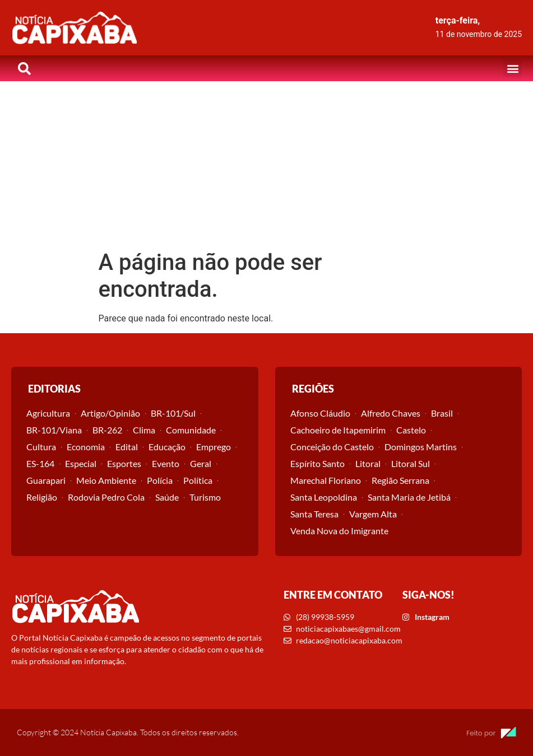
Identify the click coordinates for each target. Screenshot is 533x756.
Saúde (167, 497)
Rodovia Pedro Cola (106, 497)
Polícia (160, 480)
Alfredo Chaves (391, 413)
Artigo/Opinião (110, 413)
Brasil (442, 413)
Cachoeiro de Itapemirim (338, 430)
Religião (42, 497)
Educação (167, 447)
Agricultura (48, 413)
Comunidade (191, 430)
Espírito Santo (318, 463)
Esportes (124, 463)
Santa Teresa (314, 514)
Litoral (368, 463)
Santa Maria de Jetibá (409, 497)
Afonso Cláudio (320, 413)
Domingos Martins (421, 447)
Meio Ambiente (106, 480)
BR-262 (107, 430)
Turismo (205, 497)
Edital (127, 447)
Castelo (411, 430)
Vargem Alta (373, 514)
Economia (86, 447)
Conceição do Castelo (332, 447)
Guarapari (46, 480)
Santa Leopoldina (324, 497)
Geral (201, 463)
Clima (144, 430)
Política (198, 480)
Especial (81, 463)
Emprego (214, 447)
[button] (513, 68)
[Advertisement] (266, 165)
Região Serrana (400, 480)
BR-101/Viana (54, 430)
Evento (166, 463)
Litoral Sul (411, 463)
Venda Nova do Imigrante (339, 531)
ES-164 (40, 463)
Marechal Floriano (326, 480)
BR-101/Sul (173, 413)
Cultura (41, 447)
